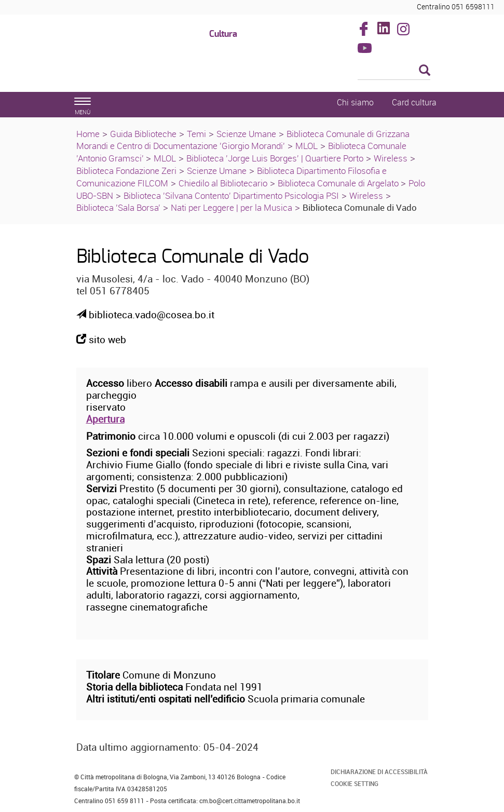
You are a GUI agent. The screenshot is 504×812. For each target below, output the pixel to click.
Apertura (105, 419)
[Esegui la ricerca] (425, 71)
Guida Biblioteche (143, 134)
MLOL (307, 146)
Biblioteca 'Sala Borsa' (118, 207)
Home (88, 134)
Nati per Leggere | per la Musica (231, 207)
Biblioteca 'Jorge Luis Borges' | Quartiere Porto (275, 158)
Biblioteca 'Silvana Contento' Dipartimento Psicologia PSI (231, 195)
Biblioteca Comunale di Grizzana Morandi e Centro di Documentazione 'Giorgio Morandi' (243, 140)
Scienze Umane (246, 134)
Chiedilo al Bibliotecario (223, 183)
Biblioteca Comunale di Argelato (339, 183)
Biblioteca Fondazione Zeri (126, 171)
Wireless (391, 158)
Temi (196, 134)
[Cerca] (394, 71)
